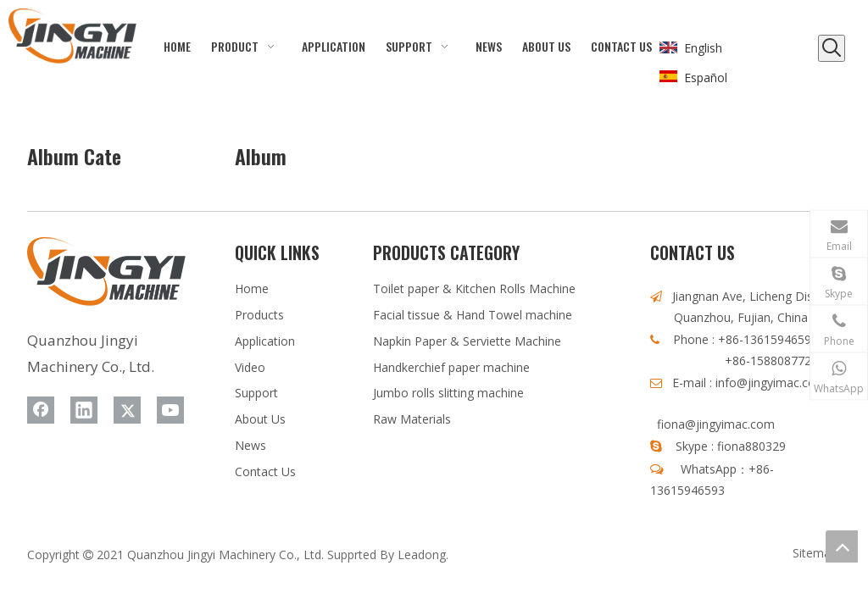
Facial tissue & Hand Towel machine (473, 315)
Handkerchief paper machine (451, 367)
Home (252, 288)
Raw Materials (412, 419)
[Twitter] (127, 410)
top (842, 546)
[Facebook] (41, 410)
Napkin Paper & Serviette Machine (467, 341)
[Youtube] (170, 410)
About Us (260, 419)
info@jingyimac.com (771, 383)
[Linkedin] (84, 410)
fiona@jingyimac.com (716, 424)
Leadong (422, 555)
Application (265, 341)
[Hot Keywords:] (832, 48)
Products (259, 315)
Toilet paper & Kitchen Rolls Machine (474, 288)
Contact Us (265, 471)
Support (256, 393)
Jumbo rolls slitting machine (448, 393)
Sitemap (815, 553)
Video (250, 367)
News (250, 445)
